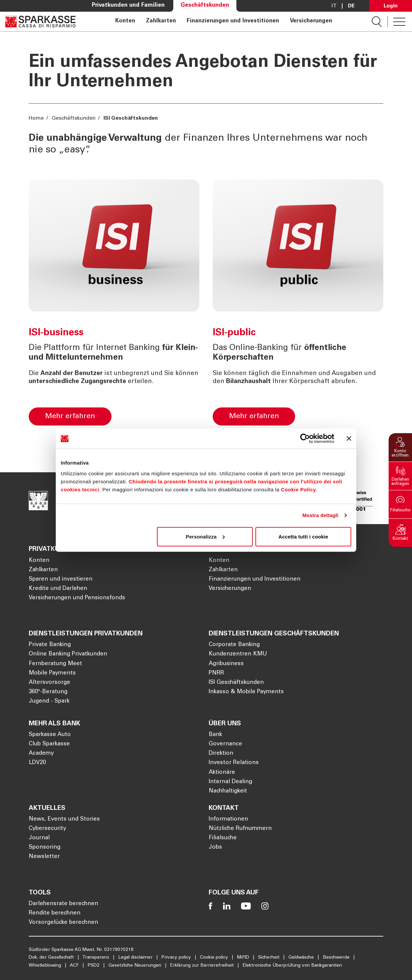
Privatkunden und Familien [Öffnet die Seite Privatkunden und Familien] (128, 6)
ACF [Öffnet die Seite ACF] (75, 966)
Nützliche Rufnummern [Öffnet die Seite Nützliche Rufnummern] (240, 829)
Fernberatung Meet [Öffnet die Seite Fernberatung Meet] (55, 664)
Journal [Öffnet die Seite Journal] (39, 838)
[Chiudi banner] (349, 439)
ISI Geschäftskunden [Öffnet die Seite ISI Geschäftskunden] (236, 683)
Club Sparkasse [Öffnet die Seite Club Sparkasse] (49, 744)
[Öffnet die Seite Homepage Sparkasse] (40, 22)
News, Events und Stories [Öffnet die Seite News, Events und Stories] (64, 819)
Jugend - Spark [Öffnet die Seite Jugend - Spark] (49, 701)
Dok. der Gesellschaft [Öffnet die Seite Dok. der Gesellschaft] (52, 958)
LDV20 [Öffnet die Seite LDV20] (37, 763)
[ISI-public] (342, 414)
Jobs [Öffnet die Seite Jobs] (215, 847)
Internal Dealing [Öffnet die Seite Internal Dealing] (230, 782)
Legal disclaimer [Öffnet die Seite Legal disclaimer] (136, 958)
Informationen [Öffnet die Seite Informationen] (228, 819)
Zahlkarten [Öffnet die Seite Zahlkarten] (161, 21)
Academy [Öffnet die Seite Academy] (41, 754)
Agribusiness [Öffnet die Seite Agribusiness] (226, 664)
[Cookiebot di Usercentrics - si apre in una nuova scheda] (305, 439)
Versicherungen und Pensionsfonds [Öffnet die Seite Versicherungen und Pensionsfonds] (77, 598)
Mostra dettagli (320, 515)
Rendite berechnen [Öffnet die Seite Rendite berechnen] (55, 913)
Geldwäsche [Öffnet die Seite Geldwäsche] (302, 958)
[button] (400, 447)
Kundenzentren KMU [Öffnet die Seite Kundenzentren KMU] (238, 654)
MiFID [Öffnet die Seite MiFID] (244, 958)
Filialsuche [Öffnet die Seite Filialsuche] (223, 838)
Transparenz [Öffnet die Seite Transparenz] (96, 958)
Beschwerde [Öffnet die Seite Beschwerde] (337, 958)
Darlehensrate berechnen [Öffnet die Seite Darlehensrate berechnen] (63, 904)
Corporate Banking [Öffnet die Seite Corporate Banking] (234, 645)
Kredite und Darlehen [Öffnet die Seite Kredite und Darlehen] (58, 589)
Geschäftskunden (74, 118)
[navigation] (224, 22)
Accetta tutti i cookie (303, 536)
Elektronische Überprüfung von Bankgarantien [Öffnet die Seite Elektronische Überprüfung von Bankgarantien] (292, 966)
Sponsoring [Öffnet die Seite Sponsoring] (45, 847)
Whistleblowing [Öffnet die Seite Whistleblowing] (46, 966)
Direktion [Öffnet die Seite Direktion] (221, 754)
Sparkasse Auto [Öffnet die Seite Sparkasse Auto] (50, 735)
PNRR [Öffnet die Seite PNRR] (216, 673)
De (351, 6)
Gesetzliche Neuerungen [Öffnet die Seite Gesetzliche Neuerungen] (136, 966)
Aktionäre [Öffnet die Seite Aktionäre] (222, 773)
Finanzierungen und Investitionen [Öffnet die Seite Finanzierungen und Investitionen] (233, 21)
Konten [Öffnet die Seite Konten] (125, 21)
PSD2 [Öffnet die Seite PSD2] (94, 966)
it (334, 6)
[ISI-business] (158, 414)
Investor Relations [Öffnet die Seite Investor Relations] (234, 763)
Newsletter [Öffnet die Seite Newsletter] (44, 857)
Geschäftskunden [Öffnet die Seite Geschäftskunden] (205, 6)
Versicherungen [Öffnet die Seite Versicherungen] (311, 21)
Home (37, 118)
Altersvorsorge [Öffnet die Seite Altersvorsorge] (49, 683)
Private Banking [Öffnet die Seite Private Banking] (50, 645)
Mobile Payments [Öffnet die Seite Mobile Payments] (52, 673)
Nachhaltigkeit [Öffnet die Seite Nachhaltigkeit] (228, 791)
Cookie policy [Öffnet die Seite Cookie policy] (215, 958)
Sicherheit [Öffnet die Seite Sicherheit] (269, 958)
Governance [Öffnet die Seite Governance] (225, 744)
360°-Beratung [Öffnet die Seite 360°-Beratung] (48, 692)
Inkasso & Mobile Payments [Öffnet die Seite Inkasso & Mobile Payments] (246, 692)
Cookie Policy (298, 489)
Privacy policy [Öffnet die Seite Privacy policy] (177, 958)
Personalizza (205, 536)
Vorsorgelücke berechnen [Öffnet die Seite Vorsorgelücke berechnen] (63, 923)
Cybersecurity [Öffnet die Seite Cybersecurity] (47, 829)
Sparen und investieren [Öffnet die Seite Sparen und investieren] (61, 579)
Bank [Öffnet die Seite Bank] (215, 735)
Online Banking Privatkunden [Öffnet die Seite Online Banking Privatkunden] (68, 654)
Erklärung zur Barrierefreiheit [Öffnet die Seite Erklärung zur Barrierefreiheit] (203, 966)
